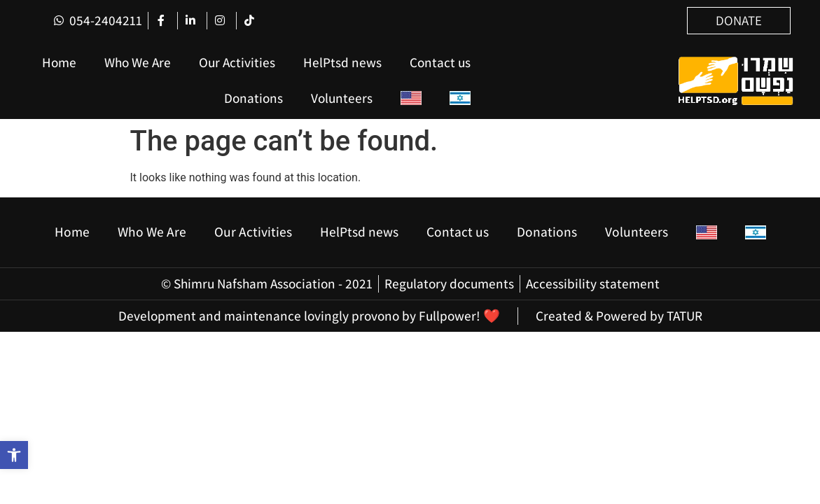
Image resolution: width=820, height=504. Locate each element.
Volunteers (342, 98)
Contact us (440, 62)
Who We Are (138, 62)
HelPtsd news (342, 62)
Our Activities (237, 62)
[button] (14, 455)
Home (59, 62)
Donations (253, 98)
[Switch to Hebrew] (460, 98)
